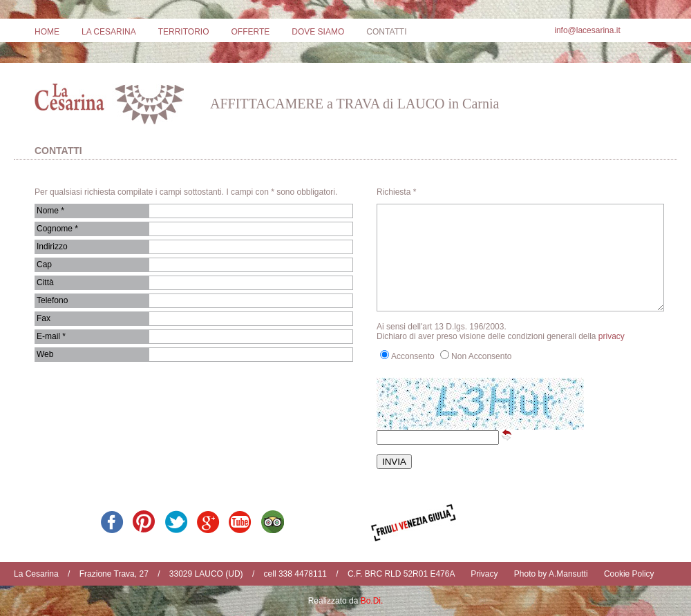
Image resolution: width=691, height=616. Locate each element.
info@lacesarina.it (587, 30)
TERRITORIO (184, 32)
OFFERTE (250, 32)
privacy (612, 336)
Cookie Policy (629, 574)
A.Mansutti (568, 574)
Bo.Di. (372, 601)
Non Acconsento (481, 356)
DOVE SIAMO (318, 32)
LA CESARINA (109, 32)
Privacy (484, 574)
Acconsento (413, 356)
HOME (47, 32)
